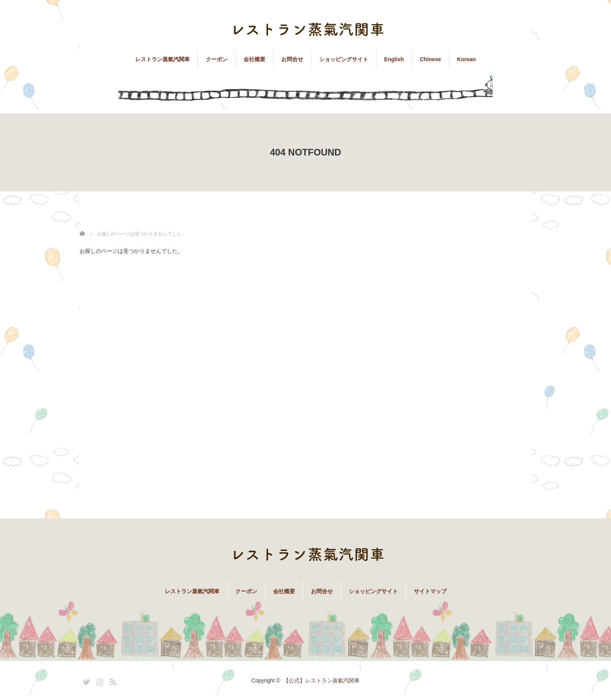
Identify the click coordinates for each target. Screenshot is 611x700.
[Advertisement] (473, 362)
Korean (466, 59)
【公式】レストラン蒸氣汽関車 (321, 681)
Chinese (430, 59)
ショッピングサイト (344, 59)
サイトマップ (430, 591)
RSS (112, 681)
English (394, 59)
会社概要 (254, 59)
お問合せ (292, 59)
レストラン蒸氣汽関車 (162, 59)
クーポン (217, 59)
